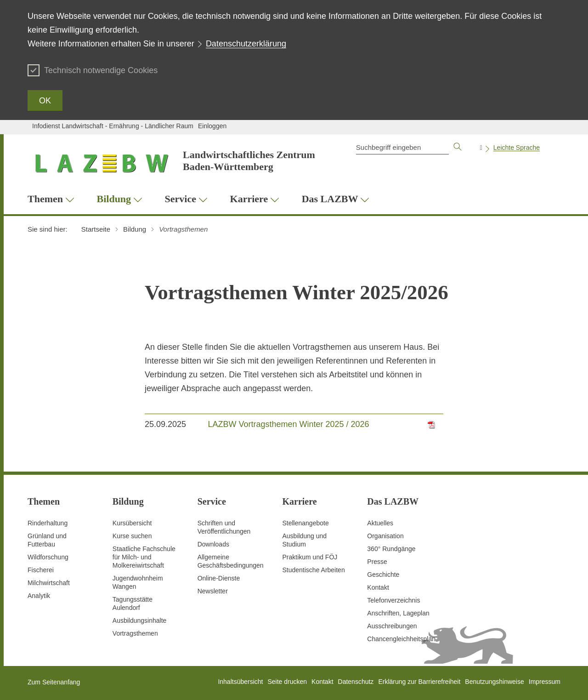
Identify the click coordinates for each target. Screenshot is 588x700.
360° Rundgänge (391, 549)
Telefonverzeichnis (393, 600)
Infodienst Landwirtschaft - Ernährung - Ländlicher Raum (113, 126)
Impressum (545, 682)
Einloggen (212, 126)
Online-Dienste (219, 578)
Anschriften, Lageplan (398, 613)
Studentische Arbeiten (313, 570)
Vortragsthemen (135, 633)
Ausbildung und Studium (304, 540)
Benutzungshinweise (494, 682)
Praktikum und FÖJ (310, 557)
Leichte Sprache (517, 148)
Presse (377, 562)
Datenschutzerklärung (246, 44)
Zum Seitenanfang (54, 682)
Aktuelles (380, 523)
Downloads (213, 544)
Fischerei (41, 570)
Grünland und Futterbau (47, 540)
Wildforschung (48, 557)
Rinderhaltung (48, 523)
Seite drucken (287, 682)
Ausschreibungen (392, 626)
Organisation (385, 536)
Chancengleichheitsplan (401, 639)
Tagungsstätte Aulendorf (133, 603)
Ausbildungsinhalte (140, 620)
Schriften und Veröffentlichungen (224, 527)
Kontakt (378, 587)
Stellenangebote (305, 523)
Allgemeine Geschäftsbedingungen (231, 561)
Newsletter (213, 591)
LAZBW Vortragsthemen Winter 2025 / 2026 (288, 424)
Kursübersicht (132, 523)
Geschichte (383, 575)
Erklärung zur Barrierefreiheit (419, 682)
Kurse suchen (132, 536)
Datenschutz (356, 682)
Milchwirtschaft (49, 583)
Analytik (39, 596)
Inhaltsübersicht (240, 682)
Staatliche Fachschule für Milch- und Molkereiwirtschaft (144, 557)
